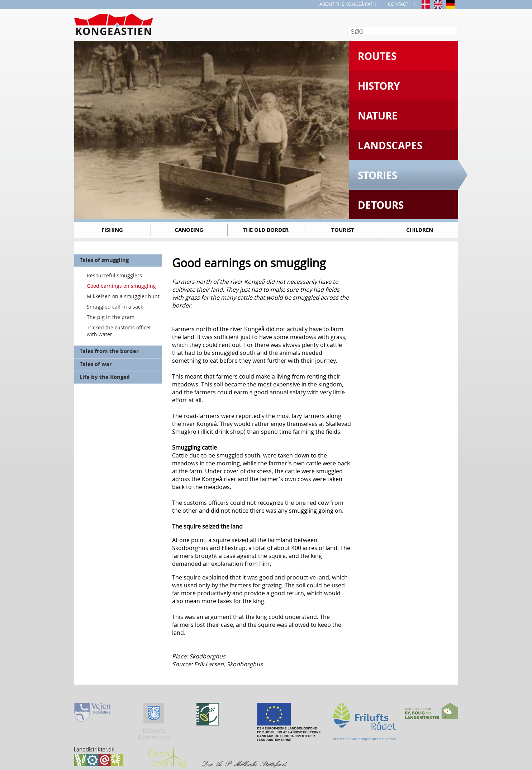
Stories (377, 175)
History (379, 86)
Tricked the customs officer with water (119, 331)
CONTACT (398, 4)
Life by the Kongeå (105, 377)
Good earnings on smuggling (121, 286)
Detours (381, 205)
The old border (266, 230)
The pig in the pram (111, 317)
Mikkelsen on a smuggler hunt (123, 296)
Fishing (112, 230)
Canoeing (189, 230)
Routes (377, 56)
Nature (378, 116)
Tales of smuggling (104, 260)
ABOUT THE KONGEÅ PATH (348, 4)
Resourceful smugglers (114, 275)
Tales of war (96, 364)
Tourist (343, 230)
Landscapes (390, 145)
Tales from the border (109, 351)
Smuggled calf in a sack (115, 307)
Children (420, 230)
